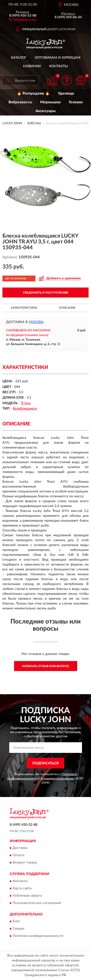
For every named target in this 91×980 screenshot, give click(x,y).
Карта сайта (22, 888)
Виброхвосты (20, 102)
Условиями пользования (57, 778)
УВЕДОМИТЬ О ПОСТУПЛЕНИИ (45, 293)
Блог (16, 922)
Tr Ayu (26, 403)
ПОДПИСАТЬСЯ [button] (45, 763)
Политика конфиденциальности (38, 936)
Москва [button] (36, 322)
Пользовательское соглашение (37, 903)
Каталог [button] (19, 58)
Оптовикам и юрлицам (58, 58)
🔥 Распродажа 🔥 (33, 93)
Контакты (58, 66)
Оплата (18, 855)
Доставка (20, 848)
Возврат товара (25, 863)
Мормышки (50, 102)
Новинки (32, 66)
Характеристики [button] (24, 308)
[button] (23, 19)
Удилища (66, 93)
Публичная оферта (27, 896)
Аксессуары (45, 111)
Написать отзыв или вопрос (46, 666)
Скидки (18, 929)
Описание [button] (67, 308)
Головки (76, 102)
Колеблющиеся (25, 409)
